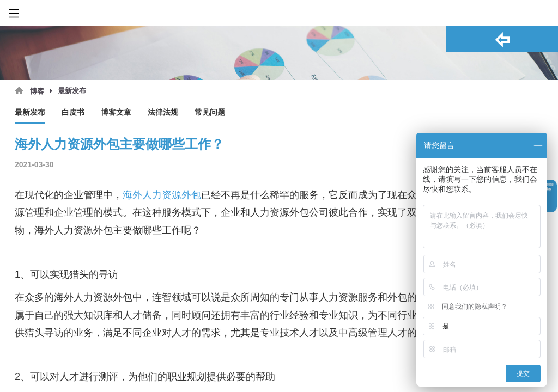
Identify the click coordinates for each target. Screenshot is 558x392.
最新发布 (30, 112)
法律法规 (163, 112)
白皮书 (73, 112)
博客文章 (116, 112)
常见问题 (210, 112)
